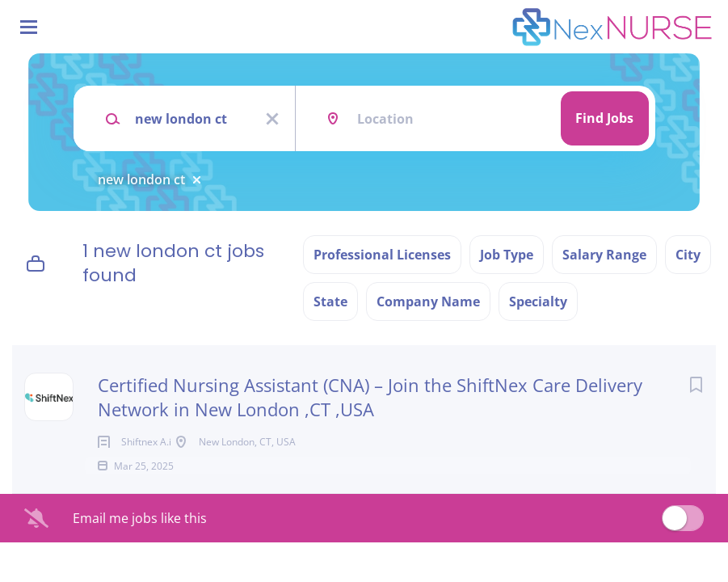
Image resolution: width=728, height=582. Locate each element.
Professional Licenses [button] (382, 255)
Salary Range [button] (604, 255)
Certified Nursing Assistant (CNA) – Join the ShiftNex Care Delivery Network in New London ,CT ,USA (370, 397)
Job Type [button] (507, 255)
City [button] (688, 255)
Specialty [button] (538, 302)
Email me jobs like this (140, 541)
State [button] (330, 302)
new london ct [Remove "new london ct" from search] (141, 179)
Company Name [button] (428, 302)
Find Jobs (604, 118)
